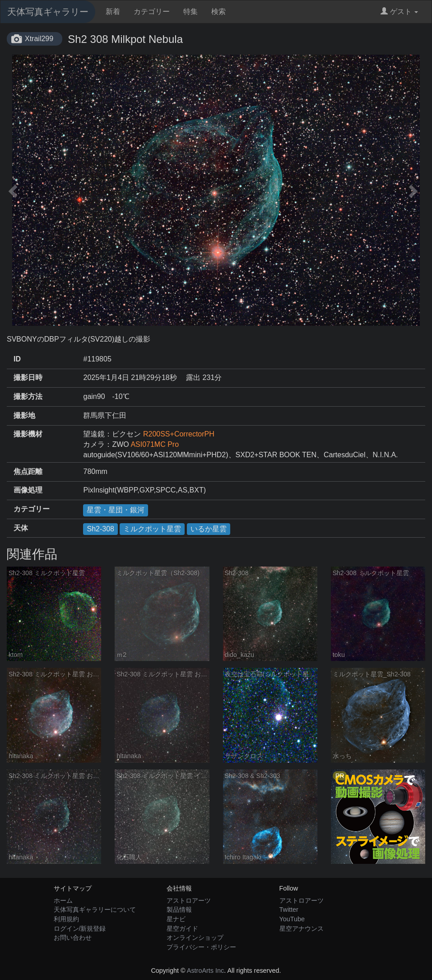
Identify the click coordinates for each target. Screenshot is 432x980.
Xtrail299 (39, 39)
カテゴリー (152, 12)
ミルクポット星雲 (152, 529)
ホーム (63, 900)
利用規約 (66, 919)
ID (17, 359)
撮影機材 (28, 434)
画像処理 (28, 490)
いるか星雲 (209, 529)
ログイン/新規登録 (80, 928)
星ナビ (176, 919)
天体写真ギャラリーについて (95, 910)
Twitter (289, 910)
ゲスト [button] (399, 12)
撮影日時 (28, 377)
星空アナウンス (302, 928)
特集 (190, 12)
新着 (113, 12)
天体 (21, 528)
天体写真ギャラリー (48, 12)
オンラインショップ (195, 938)
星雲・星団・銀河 (116, 510)
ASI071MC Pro (155, 444)
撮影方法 (28, 396)
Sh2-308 (100, 529)
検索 (218, 12)
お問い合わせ (73, 938)
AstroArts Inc (205, 971)
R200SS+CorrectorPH (179, 434)
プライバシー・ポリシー (201, 947)
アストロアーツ (189, 900)
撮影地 (24, 415)
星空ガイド (182, 928)
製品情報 (179, 910)
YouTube (292, 919)
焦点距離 (28, 471)
